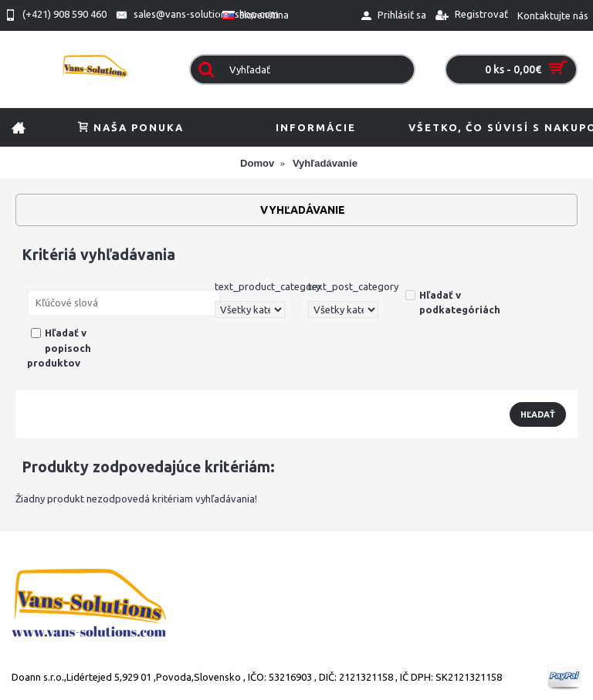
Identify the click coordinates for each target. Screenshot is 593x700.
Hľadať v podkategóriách (453, 303)
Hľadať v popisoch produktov (59, 348)
